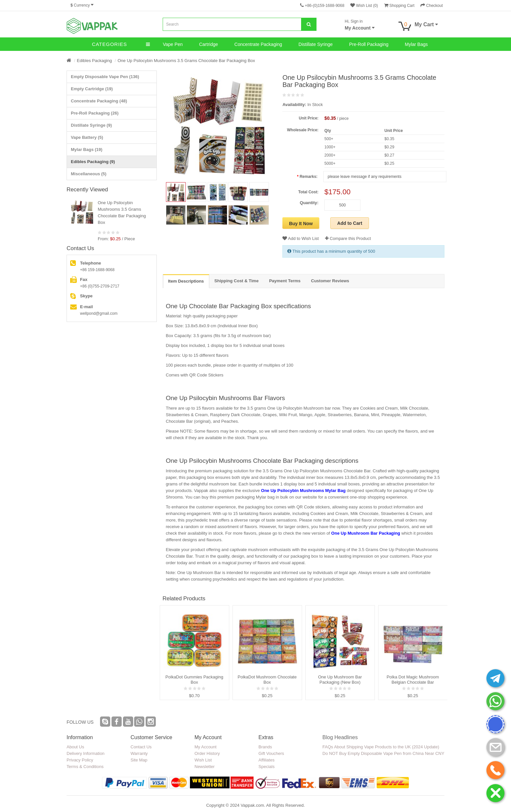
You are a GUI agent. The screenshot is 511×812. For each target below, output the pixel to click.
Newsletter (204, 767)
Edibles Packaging (94, 61)
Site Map (139, 760)
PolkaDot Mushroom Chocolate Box (267, 680)
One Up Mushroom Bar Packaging (366, 533)
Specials (266, 767)
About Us (75, 747)
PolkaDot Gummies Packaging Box (194, 680)
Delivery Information (86, 753)
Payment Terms (285, 281)
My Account (205, 747)
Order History (207, 753)
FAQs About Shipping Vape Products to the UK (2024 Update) (381, 747)
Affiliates (266, 760)
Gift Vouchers (271, 753)
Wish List (203, 760)
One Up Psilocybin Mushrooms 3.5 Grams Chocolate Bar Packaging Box (186, 61)
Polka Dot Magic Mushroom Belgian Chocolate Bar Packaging (413, 680)
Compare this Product (348, 238)
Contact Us (141, 747)
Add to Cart (350, 223)
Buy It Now (301, 224)
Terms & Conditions (85, 767)
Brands (265, 747)
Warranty (139, 753)
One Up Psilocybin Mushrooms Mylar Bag (303, 491)
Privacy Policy (80, 760)
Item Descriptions (186, 281)
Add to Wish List (301, 238)
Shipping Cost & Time (237, 281)
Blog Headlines (340, 737)
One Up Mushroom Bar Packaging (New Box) (340, 680)
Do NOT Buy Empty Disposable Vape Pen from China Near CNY (383, 753)
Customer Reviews (330, 281)
